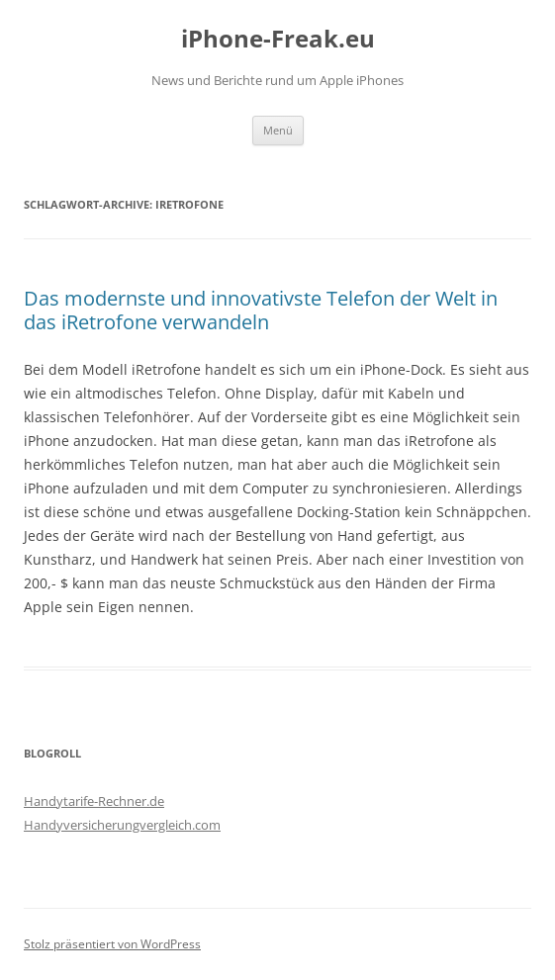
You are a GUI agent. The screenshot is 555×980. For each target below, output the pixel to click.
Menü (278, 130)
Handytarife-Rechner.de (94, 801)
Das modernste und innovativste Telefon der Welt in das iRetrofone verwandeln (261, 310)
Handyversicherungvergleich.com (122, 825)
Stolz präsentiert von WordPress (112, 944)
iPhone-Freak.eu (278, 39)
